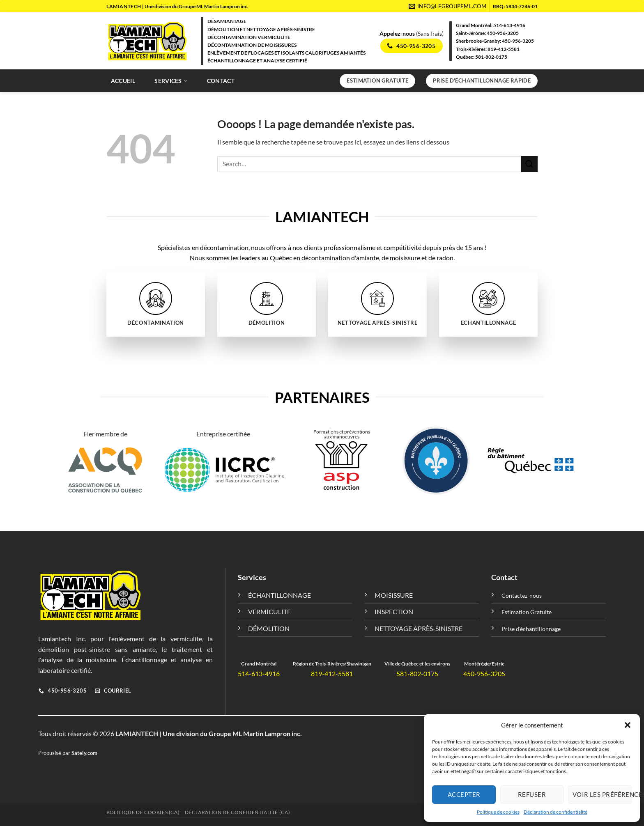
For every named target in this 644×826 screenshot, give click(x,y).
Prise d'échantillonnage (531, 629)
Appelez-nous (398, 33)
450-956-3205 (503, 33)
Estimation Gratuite (527, 612)
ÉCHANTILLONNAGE (279, 595)
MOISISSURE (394, 595)
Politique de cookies (498, 812)
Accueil (123, 81)
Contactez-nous (522, 595)
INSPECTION (394, 611)
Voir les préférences (602, 794)
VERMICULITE (269, 611)
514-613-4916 (509, 25)
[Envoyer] (529, 164)
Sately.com (84, 753)
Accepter (464, 794)
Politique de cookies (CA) (143, 812)
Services (171, 81)
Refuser (532, 794)
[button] (628, 725)
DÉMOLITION (269, 628)
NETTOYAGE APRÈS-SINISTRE (419, 628)
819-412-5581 (504, 49)
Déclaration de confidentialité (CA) (237, 812)
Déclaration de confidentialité (555, 812)
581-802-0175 (491, 57)
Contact (221, 81)
